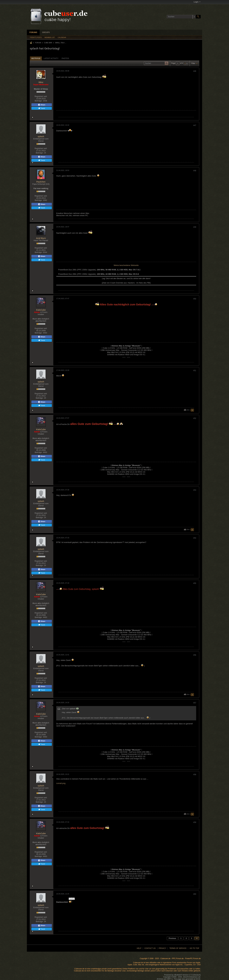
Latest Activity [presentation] (51, 58)
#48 (195, 171)
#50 (195, 299)
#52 (195, 418)
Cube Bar (48, 43)
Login (197, 2)
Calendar (62, 38)
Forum (38, 43)
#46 (195, 71)
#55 (195, 583)
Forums (33, 33)
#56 (195, 655)
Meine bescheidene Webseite (126, 265)
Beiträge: (39, 101)
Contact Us (150, 948)
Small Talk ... (61, 43)
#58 (195, 775)
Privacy (163, 948)
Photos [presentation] (65, 58)
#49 (195, 227)
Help (139, 948)
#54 (195, 538)
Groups (46, 33)
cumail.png (61, 783)
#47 (195, 125)
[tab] (36, 58)
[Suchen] (181, 17)
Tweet (42, 108)
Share (42, 105)
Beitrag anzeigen (77, 709)
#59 (195, 822)
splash (41, 136)
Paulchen (41, 182)
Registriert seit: (41, 96)
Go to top (194, 948)
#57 (195, 703)
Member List (50, 38)
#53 (195, 490)
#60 (195, 894)
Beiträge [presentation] (36, 58)
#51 (195, 371)
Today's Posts (36, 38)
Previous (172, 938)
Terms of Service (178, 948)
